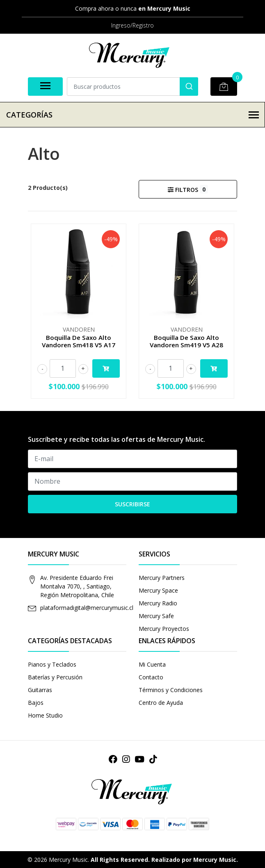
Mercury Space (158, 590)
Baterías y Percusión (55, 677)
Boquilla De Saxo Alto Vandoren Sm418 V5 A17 (79, 341)
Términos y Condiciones (171, 690)
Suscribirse (132, 504)
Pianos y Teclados (52, 664)
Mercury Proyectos (164, 629)
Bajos (36, 703)
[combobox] (132, 87)
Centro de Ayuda (161, 703)
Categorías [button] (132, 115)
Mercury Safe (156, 616)
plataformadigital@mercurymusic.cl (87, 608)
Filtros (188, 189)
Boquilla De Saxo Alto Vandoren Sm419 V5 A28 (186, 341)
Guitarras (40, 690)
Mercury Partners (162, 578)
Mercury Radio (158, 603)
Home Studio (45, 715)
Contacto (151, 677)
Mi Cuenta (152, 664)
